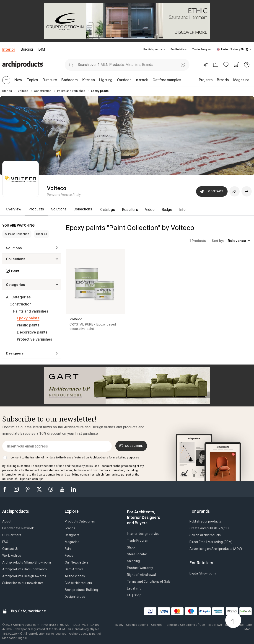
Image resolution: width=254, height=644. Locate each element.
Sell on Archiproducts (205, 535)
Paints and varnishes (31, 311)
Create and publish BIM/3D (209, 528)
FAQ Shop (134, 595)
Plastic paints (28, 325)
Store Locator (137, 554)
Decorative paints (32, 332)
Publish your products (205, 521)
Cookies (157, 625)
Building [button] (27, 49)
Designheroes (75, 597)
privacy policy (84, 466)
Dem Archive (74, 569)
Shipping (133, 561)
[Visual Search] (183, 65)
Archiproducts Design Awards (24, 576)
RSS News (215, 625)
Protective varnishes (34, 339)
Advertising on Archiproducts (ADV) (216, 549)
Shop (131, 547)
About (7, 521)
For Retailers (179, 49)
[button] (234, 49)
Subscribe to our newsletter (23, 583)
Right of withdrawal (141, 575)
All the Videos (75, 576)
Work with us (12, 556)
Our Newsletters (77, 562)
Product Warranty (140, 568)
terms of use (56, 466)
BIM (42, 49)
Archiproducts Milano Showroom (27, 562)
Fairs (68, 549)
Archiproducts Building (81, 590)
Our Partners (12, 535)
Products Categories (80, 521)
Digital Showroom (203, 573)
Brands (70, 528)
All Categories (18, 297)
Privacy (118, 625)
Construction (21, 304)
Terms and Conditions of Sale (149, 582)
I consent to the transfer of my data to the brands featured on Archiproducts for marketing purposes (74, 458)
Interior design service (143, 534)
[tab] (251, 49)
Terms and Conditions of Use (185, 625)
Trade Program (202, 49)
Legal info (134, 588)
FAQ (5, 542)
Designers (72, 535)
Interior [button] (9, 49)
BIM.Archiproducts (78, 583)
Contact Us (10, 549)
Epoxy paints (28, 318)
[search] (71, 65)
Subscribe (131, 446)
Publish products (154, 49)
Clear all (41, 234)
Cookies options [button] (137, 625)
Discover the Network (18, 528)
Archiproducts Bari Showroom (25, 569)
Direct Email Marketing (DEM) (211, 542)
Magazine (72, 542)
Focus (69, 556)
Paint (15, 271)
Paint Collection (17, 234)
